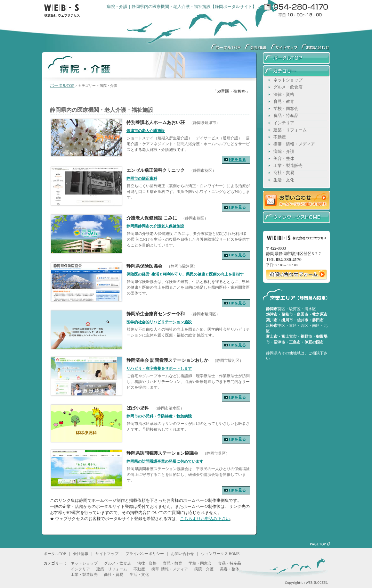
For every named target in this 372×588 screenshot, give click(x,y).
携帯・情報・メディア (294, 144)
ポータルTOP (62, 85)
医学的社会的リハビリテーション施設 (159, 322)
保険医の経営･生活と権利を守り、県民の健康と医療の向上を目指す (185, 274)
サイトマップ (284, 45)
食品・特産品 (286, 116)
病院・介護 (284, 152)
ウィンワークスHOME (296, 217)
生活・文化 (284, 180)
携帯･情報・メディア (170, 569)
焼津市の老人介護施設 (146, 131)
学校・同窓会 (286, 109)
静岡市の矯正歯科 (142, 178)
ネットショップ (288, 80)
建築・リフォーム (290, 130)
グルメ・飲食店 (288, 87)
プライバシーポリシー (145, 554)
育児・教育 (284, 102)
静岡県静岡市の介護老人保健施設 (155, 226)
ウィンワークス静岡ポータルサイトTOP (225, 45)
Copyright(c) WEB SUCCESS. (298, 580)
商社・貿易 (284, 173)
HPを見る (237, 160)
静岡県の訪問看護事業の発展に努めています (165, 461)
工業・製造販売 (288, 166)
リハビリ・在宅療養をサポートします (159, 369)
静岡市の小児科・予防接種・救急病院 (159, 416)
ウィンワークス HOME (220, 554)
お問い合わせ (182, 554)
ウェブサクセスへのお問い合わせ (315, 45)
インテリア (284, 123)
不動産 (280, 137)
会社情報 (256, 45)
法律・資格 (284, 95)
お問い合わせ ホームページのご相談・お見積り (296, 200)
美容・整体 (284, 159)
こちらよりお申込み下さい (205, 519)
